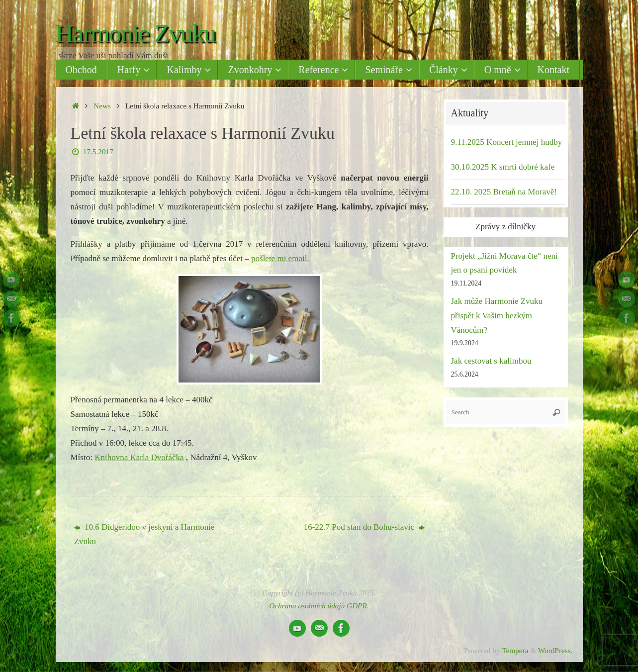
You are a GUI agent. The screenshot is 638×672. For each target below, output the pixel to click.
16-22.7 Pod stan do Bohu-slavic (365, 527)
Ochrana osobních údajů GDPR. (319, 606)
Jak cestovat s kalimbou (491, 361)
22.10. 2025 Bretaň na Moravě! (504, 192)
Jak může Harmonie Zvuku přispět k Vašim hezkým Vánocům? (497, 316)
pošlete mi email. (280, 258)
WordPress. (555, 650)
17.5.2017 (98, 151)
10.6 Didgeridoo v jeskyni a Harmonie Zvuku (144, 534)
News (102, 106)
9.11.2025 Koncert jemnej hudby (507, 142)
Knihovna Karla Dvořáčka (139, 457)
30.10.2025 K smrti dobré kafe (503, 167)
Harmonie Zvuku (136, 34)
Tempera (515, 650)
